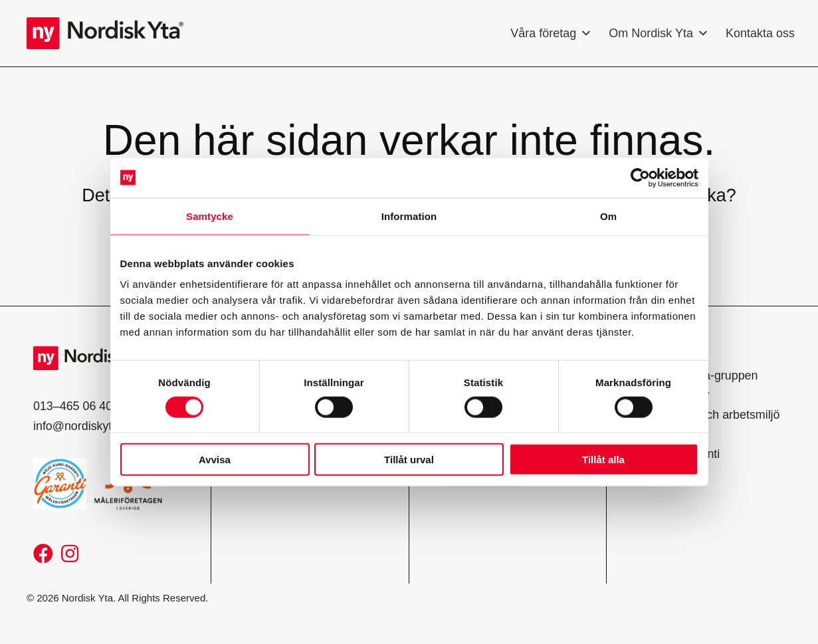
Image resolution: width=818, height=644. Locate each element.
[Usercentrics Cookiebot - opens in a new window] (640, 177)
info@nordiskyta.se (84, 426)
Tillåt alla (603, 460)
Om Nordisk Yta (659, 33)
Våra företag (551, 33)
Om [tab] (608, 216)
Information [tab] (409, 216)
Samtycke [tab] (210, 216)
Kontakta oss (760, 33)
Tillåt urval (409, 460)
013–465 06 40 (73, 406)
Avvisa (215, 460)
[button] (43, 554)
